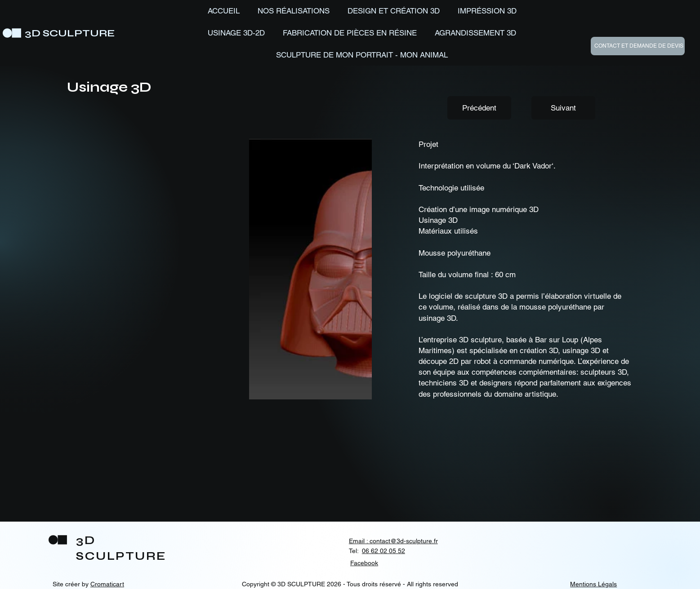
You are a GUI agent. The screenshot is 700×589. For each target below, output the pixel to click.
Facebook (364, 563)
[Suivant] (563, 108)
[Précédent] (479, 108)
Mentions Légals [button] (593, 584)
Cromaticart (107, 584)
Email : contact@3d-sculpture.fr (393, 541)
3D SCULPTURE (70, 33)
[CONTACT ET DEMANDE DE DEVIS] (638, 46)
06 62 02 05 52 (383, 551)
